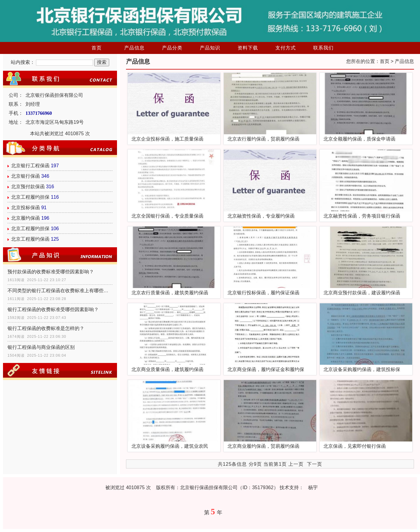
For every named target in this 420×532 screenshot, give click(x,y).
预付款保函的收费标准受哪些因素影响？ (51, 272)
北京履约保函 (25, 218)
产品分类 (172, 48)
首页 (97, 48)
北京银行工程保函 (30, 166)
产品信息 (134, 48)
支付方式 (286, 48)
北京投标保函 (25, 208)
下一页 (315, 464)
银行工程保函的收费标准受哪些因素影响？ (53, 309)
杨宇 (313, 487)
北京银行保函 (25, 176)
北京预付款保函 (28, 187)
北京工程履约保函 (30, 239)
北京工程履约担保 (30, 197)
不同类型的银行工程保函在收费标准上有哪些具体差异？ (60, 291)
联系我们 (323, 48)
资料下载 (248, 48)
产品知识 (210, 48)
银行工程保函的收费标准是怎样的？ (46, 328)
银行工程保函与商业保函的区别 (41, 347)
